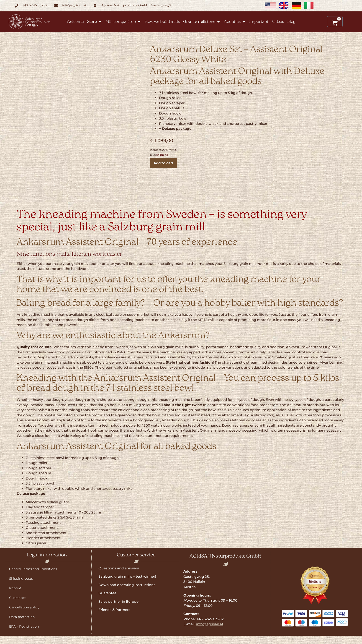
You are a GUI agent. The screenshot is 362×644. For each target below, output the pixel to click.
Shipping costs (21, 579)
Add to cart (163, 163)
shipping (162, 155)
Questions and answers (119, 568)
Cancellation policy (24, 607)
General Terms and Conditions (33, 569)
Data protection (22, 617)
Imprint (15, 588)
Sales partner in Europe (118, 601)
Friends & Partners (114, 610)
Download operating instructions (127, 585)
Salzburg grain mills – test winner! (127, 576)
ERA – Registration (24, 626)
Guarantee (17, 598)
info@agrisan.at (210, 624)
